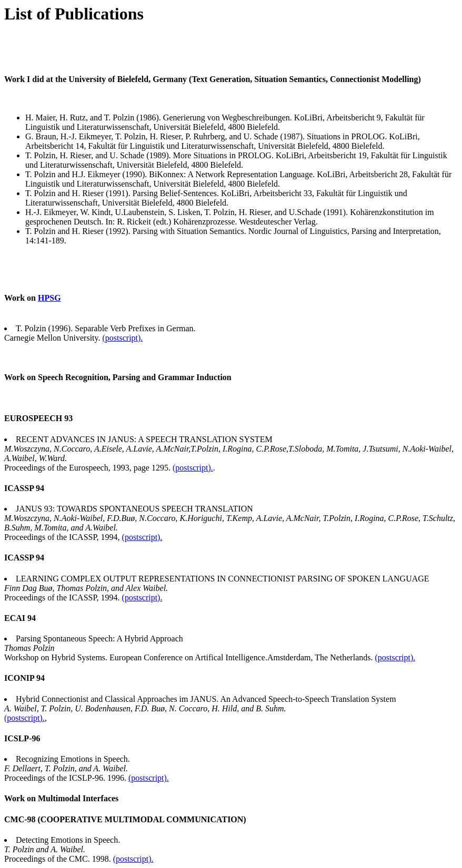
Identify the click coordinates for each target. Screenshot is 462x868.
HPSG (49, 298)
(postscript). (122, 338)
